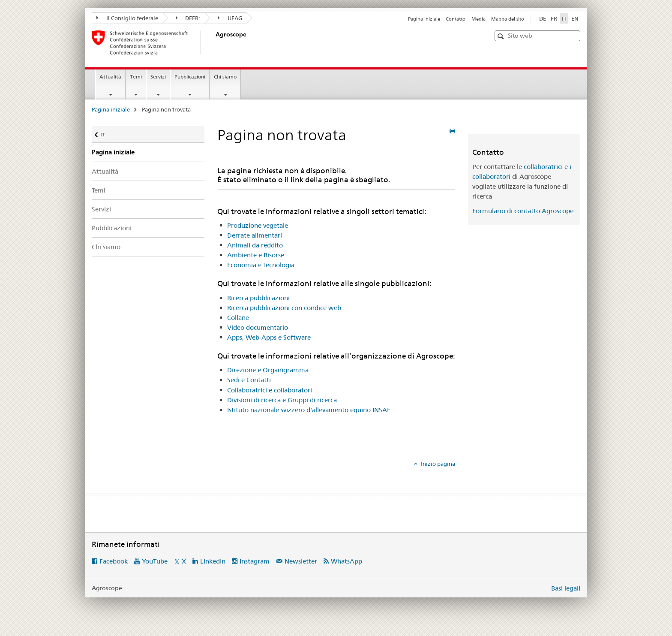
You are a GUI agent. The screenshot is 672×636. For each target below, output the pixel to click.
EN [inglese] (575, 18)
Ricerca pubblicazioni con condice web (284, 308)
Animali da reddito (255, 245)
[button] (502, 36)
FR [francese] (554, 18)
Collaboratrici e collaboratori (270, 390)
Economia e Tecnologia (261, 265)
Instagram (255, 561)
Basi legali (566, 588)
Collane (238, 318)
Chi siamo (225, 77)
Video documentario (258, 327)
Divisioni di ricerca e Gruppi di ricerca (282, 400)
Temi (136, 77)
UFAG (230, 18)
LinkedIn (213, 561)
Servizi (158, 77)
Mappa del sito (508, 19)
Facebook (114, 561)
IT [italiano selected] (564, 18)
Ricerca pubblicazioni (258, 298)
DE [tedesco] (543, 18)
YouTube (155, 561)
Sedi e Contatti (249, 380)
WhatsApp (346, 561)
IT (109, 133)
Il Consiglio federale (127, 18)
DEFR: (188, 18)
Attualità (110, 77)
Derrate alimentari (255, 235)
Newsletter (301, 561)
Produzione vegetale (258, 225)
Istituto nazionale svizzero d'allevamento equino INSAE (309, 410)
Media (478, 19)
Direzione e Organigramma (268, 370)
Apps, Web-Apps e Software (269, 337)
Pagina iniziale (424, 19)
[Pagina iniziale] (214, 42)
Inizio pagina (437, 464)
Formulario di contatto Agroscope (523, 211)
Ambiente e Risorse (256, 255)
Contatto (456, 19)
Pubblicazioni (190, 77)
